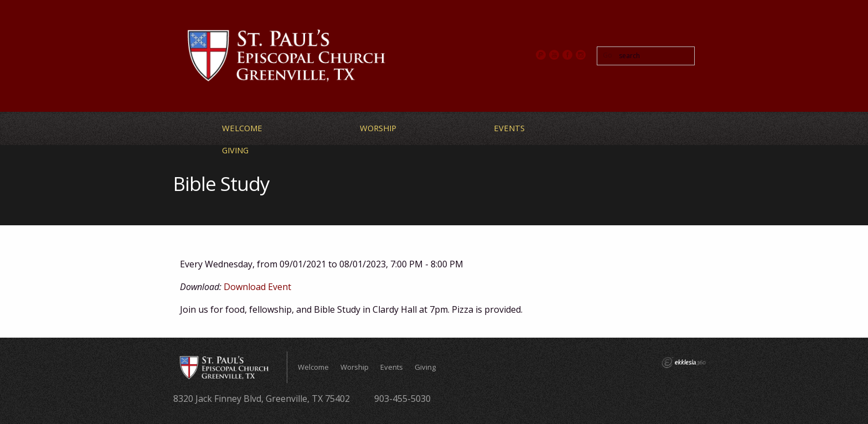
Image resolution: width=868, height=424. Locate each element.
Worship (378, 128)
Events (509, 128)
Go (608, 55)
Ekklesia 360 (684, 363)
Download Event (257, 287)
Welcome (242, 128)
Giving (235, 150)
